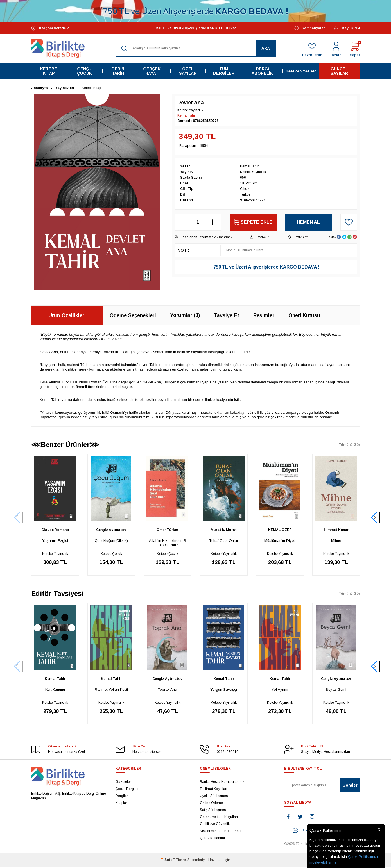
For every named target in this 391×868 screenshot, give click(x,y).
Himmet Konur (336, 530)
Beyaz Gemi (336, 690)
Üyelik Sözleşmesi (214, 797)
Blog (301, 831)
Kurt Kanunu (55, 690)
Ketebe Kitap (49, 71)
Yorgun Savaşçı (224, 690)
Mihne (336, 541)
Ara (266, 48)
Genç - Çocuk (84, 71)
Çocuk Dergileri (127, 790)
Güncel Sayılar (339, 71)
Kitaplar (121, 804)
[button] (374, 518)
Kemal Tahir (187, 115)
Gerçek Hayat (152, 71)
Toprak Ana (167, 690)
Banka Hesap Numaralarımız (222, 783)
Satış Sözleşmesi (213, 811)
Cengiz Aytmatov (111, 530)
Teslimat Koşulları (213, 790)
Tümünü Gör (349, 445)
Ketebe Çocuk (111, 554)
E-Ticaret (180, 861)
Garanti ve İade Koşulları (219, 818)
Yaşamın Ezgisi (55, 541)
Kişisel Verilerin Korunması (221, 832)
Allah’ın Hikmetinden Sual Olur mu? (168, 543)
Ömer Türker (167, 530)
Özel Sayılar (188, 71)
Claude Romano (55, 530)
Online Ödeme (211, 804)
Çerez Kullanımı (212, 839)
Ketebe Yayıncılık (55, 554)
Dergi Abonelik (262, 71)
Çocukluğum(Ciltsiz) (111, 541)
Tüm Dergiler (224, 71)
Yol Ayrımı (280, 690)
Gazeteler (123, 783)
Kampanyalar (310, 28)
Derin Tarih (118, 71)
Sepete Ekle (253, 222)
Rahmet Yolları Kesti (111, 690)
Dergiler (122, 797)
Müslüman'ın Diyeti (280, 541)
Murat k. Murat (224, 530)
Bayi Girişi (347, 28)
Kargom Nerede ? (50, 28)
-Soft (167, 861)
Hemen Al (308, 222)
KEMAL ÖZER (280, 530)
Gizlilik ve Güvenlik (215, 825)
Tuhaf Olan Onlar (224, 541)
